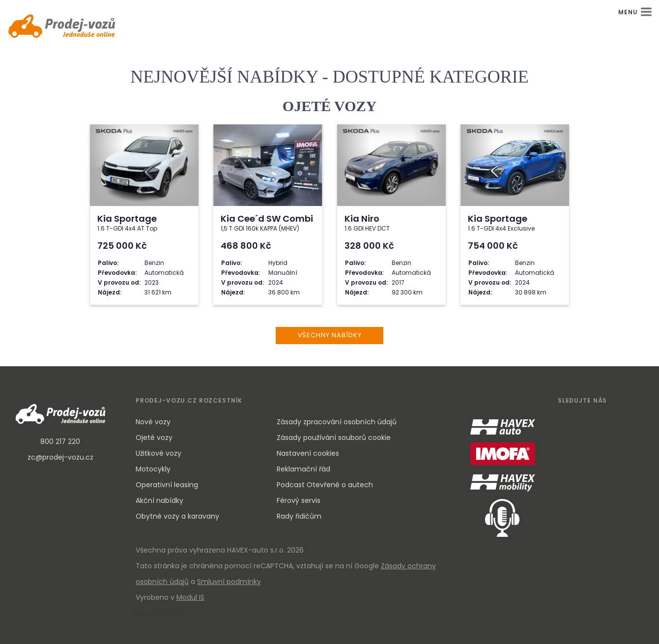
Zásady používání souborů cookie (334, 438)
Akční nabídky (159, 500)
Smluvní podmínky (229, 582)
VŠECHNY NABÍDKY (330, 335)
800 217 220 (60, 441)
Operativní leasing (167, 485)
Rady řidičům (299, 516)
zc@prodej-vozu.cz (60, 457)
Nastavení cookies (308, 453)
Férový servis (299, 500)
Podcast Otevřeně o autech (325, 485)
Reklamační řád (303, 469)
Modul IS (190, 597)
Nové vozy (153, 422)
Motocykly (153, 469)
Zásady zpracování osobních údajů (337, 422)
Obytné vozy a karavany (177, 516)
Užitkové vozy (158, 453)
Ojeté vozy (154, 438)
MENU (635, 12)
